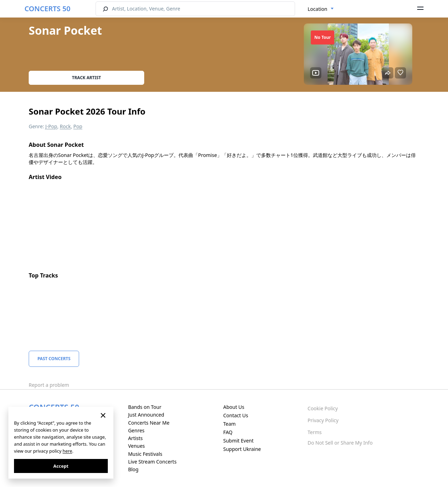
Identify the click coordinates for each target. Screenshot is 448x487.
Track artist (87, 78)
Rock (65, 126)
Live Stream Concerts (152, 462)
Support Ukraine (242, 449)
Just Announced (146, 415)
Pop (78, 126)
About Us (234, 407)
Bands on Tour (145, 407)
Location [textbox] (317, 9)
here (67, 451)
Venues (136, 446)
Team (230, 424)
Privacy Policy (323, 420)
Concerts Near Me (149, 423)
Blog (133, 469)
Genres (136, 430)
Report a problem (49, 385)
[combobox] (321, 9)
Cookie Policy (323, 408)
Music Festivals (145, 454)
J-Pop (51, 126)
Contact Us (236, 415)
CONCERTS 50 (47, 9)
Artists (135, 438)
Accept (61, 466)
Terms (315, 432)
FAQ (228, 432)
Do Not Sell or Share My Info (340, 443)
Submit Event (239, 441)
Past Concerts (54, 359)
